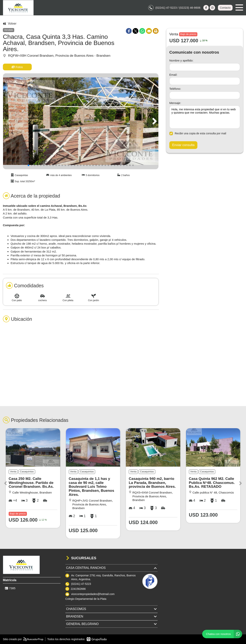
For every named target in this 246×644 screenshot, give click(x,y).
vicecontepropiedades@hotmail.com (93, 594)
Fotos (17, 67)
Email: (173, 75)
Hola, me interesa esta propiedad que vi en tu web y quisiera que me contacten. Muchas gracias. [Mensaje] (205, 117)
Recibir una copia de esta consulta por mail (198, 133)
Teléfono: (175, 89)
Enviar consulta (183, 145)
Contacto (225, 8)
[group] (81, 121)
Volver (10, 24)
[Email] (205, 81)
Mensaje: (175, 103)
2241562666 (78, 589)
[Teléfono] (205, 95)
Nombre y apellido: (181, 60)
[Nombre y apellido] (205, 67)
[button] (154, 121)
